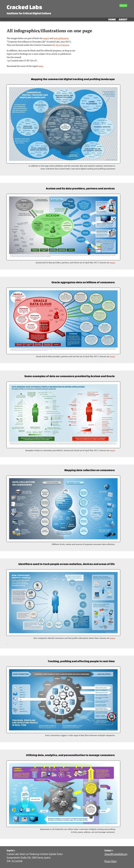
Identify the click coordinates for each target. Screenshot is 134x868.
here (41, 66)
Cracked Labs (24, 7)
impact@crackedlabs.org (116, 854)
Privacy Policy (111, 861)
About (123, 19)
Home (112, 19)
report (46, 38)
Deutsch (123, 6)
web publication (61, 38)
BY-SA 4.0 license (61, 45)
